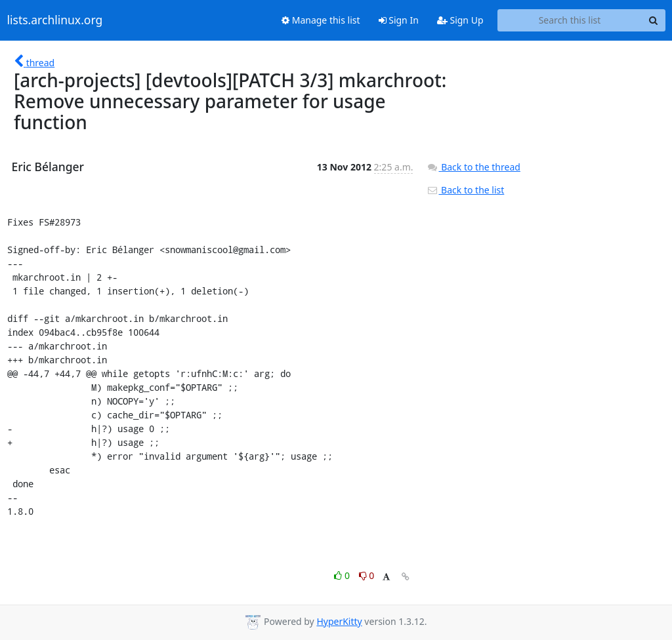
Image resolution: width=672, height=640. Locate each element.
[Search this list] (570, 20)
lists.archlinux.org (55, 20)
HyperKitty (339, 621)
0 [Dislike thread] (367, 575)
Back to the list (465, 190)
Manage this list (321, 20)
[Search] (654, 20)
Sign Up (460, 20)
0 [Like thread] (343, 575)
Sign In (399, 20)
